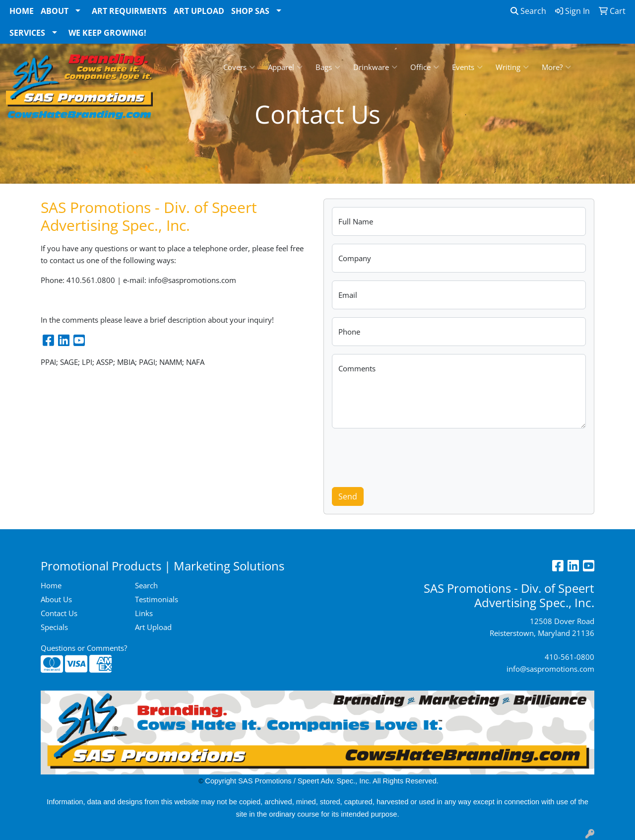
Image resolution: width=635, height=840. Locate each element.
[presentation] (407, 456)
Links (144, 613)
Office (425, 67)
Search (528, 11)
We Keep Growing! (107, 33)
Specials (54, 627)
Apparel (285, 67)
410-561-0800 (570, 657)
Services (27, 33)
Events (467, 67)
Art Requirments (129, 11)
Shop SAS (250, 11)
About (55, 11)
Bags (328, 67)
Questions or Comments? (84, 648)
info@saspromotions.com (550, 669)
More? (556, 67)
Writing (512, 67)
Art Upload (199, 11)
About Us (56, 599)
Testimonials (157, 599)
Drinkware (375, 67)
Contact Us (59, 613)
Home (22, 11)
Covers (239, 67)
